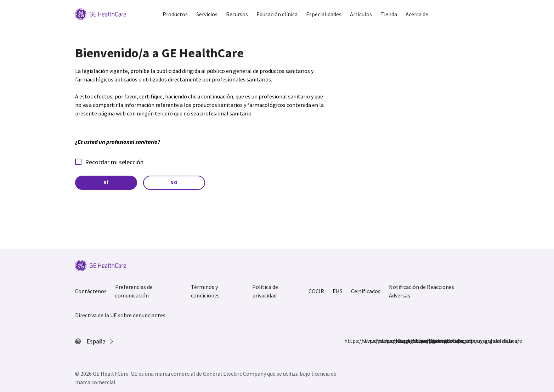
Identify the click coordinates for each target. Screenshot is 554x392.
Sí (106, 182)
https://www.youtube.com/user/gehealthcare (417, 341)
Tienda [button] (389, 14)
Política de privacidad (265, 291)
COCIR (316, 291)
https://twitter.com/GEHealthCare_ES (383, 341)
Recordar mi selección (109, 162)
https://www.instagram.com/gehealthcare (366, 341)
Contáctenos (91, 291)
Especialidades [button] (324, 14)
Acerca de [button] (417, 14)
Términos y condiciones (205, 291)
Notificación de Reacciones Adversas (422, 291)
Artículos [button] (361, 14)
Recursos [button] (237, 14)
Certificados (366, 291)
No (174, 182)
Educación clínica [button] (277, 14)
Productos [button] (175, 14)
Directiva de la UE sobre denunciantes (120, 315)
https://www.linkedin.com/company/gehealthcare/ (400, 341)
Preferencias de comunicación (134, 291)
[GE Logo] (101, 13)
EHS (338, 291)
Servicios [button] (207, 14)
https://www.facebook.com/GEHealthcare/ (349, 341)
